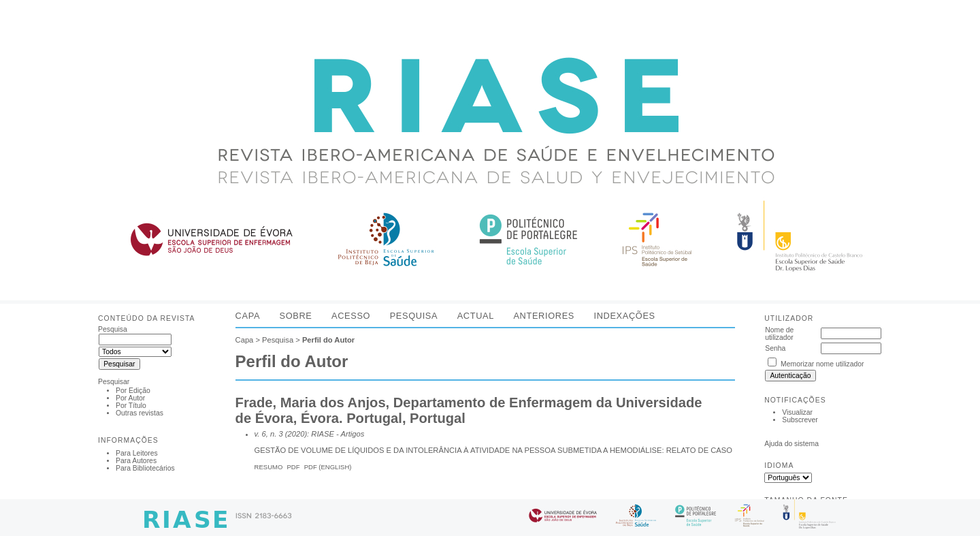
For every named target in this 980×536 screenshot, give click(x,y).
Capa (248, 316)
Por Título (131, 406)
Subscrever (800, 420)
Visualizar (797, 412)
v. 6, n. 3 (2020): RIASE (294, 434)
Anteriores (544, 316)
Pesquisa (414, 316)
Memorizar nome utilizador (822, 364)
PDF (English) (328, 467)
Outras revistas (140, 413)
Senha (775, 348)
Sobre (296, 316)
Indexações (624, 316)
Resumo (269, 467)
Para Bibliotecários (145, 468)
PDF (294, 467)
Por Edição (133, 391)
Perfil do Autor (328, 340)
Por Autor (130, 398)
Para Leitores (137, 453)
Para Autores (136, 461)
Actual (476, 316)
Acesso (351, 316)
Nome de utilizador (779, 334)
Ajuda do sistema (791, 444)
